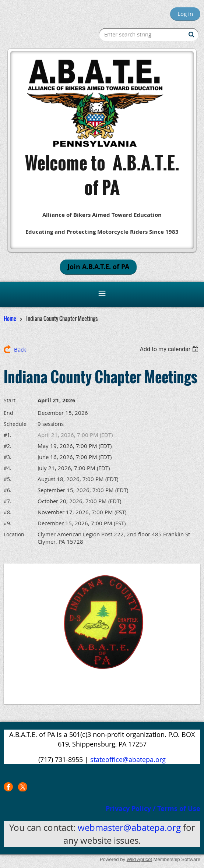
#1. (8, 435)
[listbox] (170, 349)
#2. (8, 446)
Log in (185, 14)
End (8, 413)
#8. (8, 512)
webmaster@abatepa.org (129, 828)
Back (20, 349)
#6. (8, 490)
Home (10, 318)
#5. (8, 479)
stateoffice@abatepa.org (128, 759)
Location (14, 534)
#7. (8, 501)
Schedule (15, 424)
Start (10, 400)
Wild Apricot (139, 859)
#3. (8, 457)
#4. (8, 468)
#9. (8, 523)
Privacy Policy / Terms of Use (153, 809)
